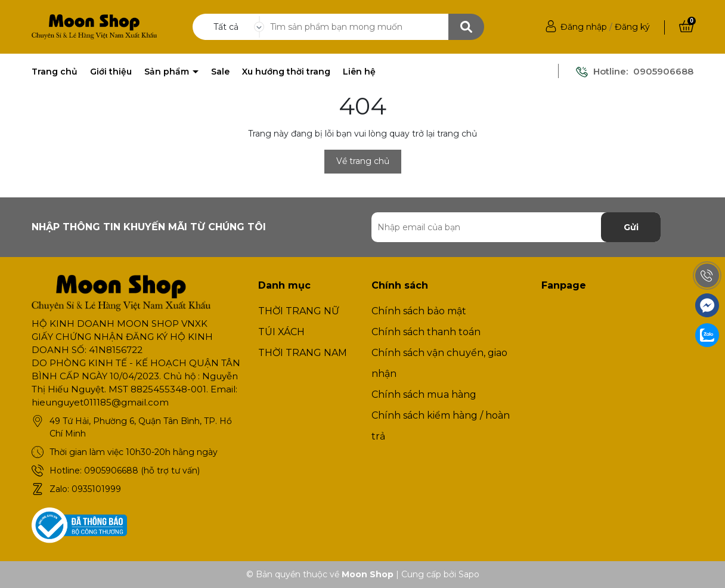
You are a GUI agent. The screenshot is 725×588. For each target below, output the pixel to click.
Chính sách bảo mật (419, 311)
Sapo (469, 574)
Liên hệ (359, 72)
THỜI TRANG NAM (303, 353)
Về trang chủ (363, 161)
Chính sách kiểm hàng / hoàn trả (441, 426)
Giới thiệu (111, 72)
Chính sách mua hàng (424, 394)
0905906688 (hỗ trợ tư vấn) (142, 471)
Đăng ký (632, 27)
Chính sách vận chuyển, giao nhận (439, 363)
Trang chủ (55, 72)
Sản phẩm (168, 72)
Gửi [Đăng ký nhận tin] (631, 227)
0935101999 (96, 489)
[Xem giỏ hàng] (686, 27)
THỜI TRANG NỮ (299, 311)
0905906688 (663, 71)
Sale (220, 72)
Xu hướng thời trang (286, 72)
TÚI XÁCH (281, 332)
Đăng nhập (584, 27)
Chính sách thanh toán (426, 332)
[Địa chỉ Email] (516, 227)
